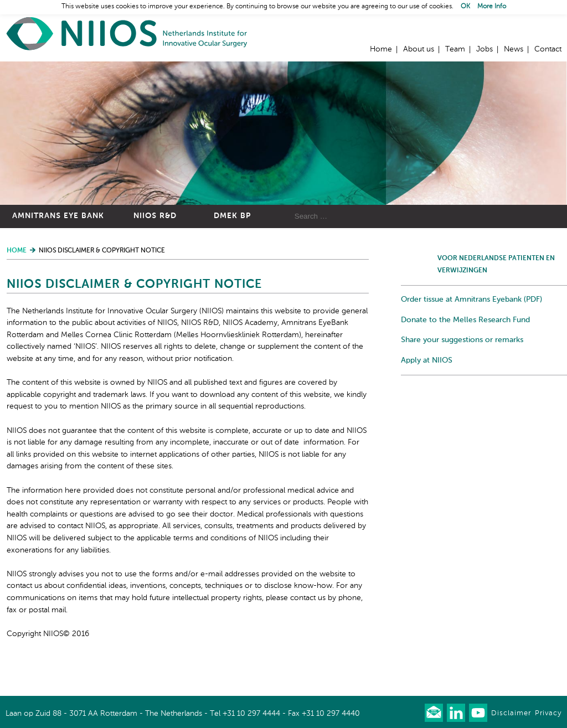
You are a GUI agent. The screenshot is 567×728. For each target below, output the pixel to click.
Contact (548, 49)
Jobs (484, 49)
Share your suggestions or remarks (462, 340)
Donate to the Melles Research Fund (465, 320)
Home (127, 33)
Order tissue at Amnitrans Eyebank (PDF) (471, 300)
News (514, 49)
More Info (492, 7)
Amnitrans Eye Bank (58, 216)
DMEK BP (232, 216)
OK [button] (465, 7)
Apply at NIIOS (427, 360)
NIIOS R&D (155, 216)
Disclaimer (511, 713)
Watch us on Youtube (478, 713)
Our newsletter (434, 713)
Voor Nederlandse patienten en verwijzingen (496, 265)
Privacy (548, 713)
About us (419, 49)
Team (455, 49)
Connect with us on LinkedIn (456, 713)
